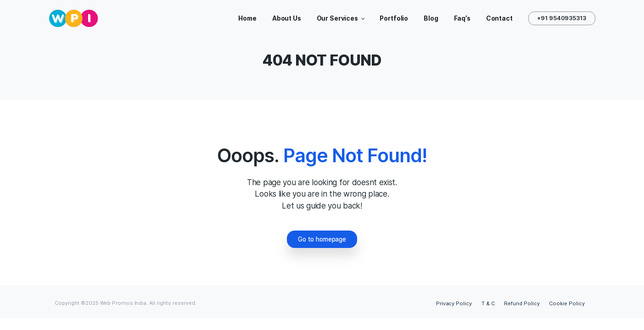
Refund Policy (522, 303)
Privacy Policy (454, 303)
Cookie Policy (567, 303)
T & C (488, 303)
